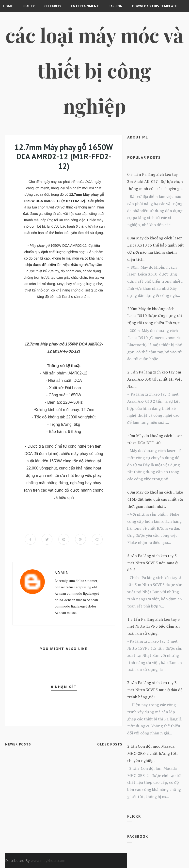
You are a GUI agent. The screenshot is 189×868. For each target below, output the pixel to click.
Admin (62, 572)
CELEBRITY (53, 6)
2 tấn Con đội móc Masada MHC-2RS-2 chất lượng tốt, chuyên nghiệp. (152, 753)
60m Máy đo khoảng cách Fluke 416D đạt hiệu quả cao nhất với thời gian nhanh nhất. (155, 499)
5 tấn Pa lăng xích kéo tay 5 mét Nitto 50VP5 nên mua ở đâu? (152, 563)
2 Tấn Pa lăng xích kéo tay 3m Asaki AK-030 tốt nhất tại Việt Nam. (155, 379)
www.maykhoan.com (48, 860)
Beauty (29, 6)
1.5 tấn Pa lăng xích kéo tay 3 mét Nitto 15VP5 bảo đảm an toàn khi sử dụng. (154, 626)
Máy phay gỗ (40, 246)
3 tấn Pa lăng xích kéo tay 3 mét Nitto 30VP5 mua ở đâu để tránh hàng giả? (155, 690)
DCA (89, 182)
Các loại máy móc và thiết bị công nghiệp (94, 70)
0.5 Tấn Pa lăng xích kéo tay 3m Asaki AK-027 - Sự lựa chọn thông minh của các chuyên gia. (155, 181)
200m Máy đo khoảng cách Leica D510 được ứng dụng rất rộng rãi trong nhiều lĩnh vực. (155, 316)
